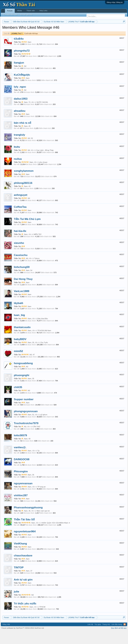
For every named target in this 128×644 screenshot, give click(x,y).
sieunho (19, 256)
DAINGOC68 (22, 472)
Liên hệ (90, 637)
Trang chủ (106, 637)
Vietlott (36, 29)
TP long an (42, 499)
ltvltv (17, 159)
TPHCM (42, 620)
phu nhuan (43, 175)
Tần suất (8, 33)
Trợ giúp (98, 637)
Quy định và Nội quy (119, 641)
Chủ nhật (92, 29)
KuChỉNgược (22, 87)
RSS (125, 637)
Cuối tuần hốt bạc (24, 46)
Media (20, 11)
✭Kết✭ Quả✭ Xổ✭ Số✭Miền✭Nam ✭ (56, 535)
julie (17, 604)
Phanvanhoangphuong (28, 520)
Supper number (24, 412)
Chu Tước (44, 355)
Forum (10, 11)
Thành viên (31, 11)
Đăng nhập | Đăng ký (115, 2)
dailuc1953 (21, 111)
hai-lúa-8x (20, 244)
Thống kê (102, 29)
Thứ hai (44, 29)
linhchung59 (22, 280)
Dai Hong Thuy (23, 292)
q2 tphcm (44, 427)
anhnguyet (21, 207)
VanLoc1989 (22, 304)
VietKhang (20, 556)
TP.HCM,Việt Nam (44, 343)
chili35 (18, 400)
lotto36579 (20, 448)
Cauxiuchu (21, 268)
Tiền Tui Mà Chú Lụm (27, 232)
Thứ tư (59, 29)
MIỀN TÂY (38, 247)
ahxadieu (20, 123)
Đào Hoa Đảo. (43, 331)
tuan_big (19, 328)
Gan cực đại (112, 29)
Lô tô (15, 33)
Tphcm (37, 271)
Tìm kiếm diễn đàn (10, 15)
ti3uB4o (19, 51)
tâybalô (19, 316)
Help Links (43, 11)
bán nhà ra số (22, 135)
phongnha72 (22, 63)
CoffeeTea (20, 220)
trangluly (19, 147)
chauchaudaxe (23, 568)
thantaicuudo (22, 340)
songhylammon (24, 184)
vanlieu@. (20, 460)
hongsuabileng (23, 376)
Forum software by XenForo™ (23, 641)
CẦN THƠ (36, 439)
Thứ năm (67, 29)
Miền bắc (18, 29)
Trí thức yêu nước (25, 616)
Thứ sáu (75, 29)
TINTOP (19, 580)
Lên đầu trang (117, 637)
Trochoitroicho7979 (26, 436)
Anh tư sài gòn (23, 592)
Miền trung (28, 29)
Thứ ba (51, 29)
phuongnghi (22, 388)
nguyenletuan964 (25, 544)
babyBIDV (20, 352)
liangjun (19, 75)
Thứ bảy (84, 29)
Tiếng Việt (6, 637)
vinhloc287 (21, 508)
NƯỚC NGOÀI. (42, 115)
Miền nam (9, 29)
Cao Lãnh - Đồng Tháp (45, 163)
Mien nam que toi (43, 523)
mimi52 (18, 364)
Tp (38, 463)
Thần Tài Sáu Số (24, 532)
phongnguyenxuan (26, 424)
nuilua (18, 171)
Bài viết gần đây (26, 15)
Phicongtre (21, 484)
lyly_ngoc (20, 99)
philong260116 (23, 195)
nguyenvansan (23, 496)
